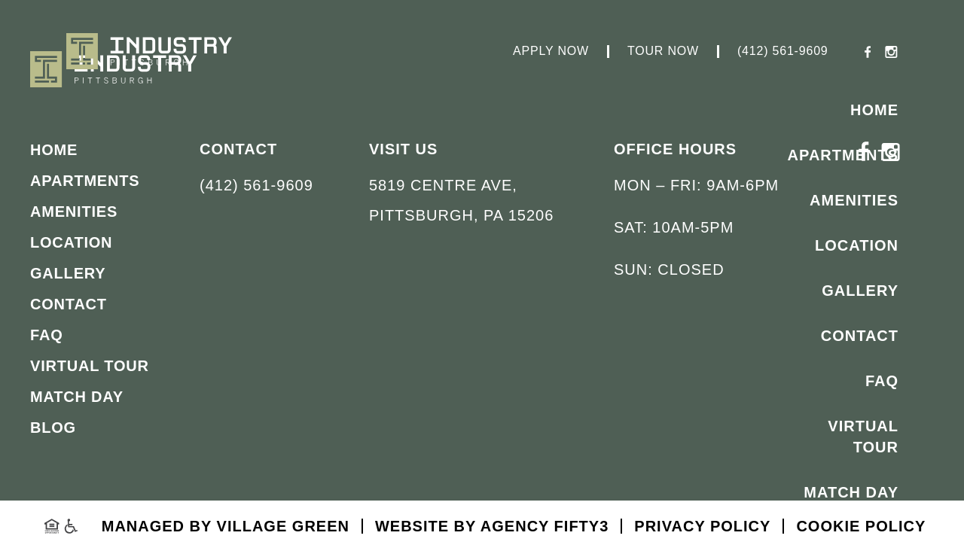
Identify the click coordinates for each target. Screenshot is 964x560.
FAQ (882, 381)
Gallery (860, 291)
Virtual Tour (863, 437)
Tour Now (663, 51)
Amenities (854, 200)
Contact (860, 336)
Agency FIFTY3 (545, 526)
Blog (875, 537)
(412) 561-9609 (783, 51)
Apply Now (551, 51)
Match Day (851, 492)
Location (857, 245)
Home (874, 110)
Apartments (843, 155)
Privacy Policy (702, 526)
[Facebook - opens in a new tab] (868, 54)
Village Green (283, 526)
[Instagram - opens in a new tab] (891, 54)
